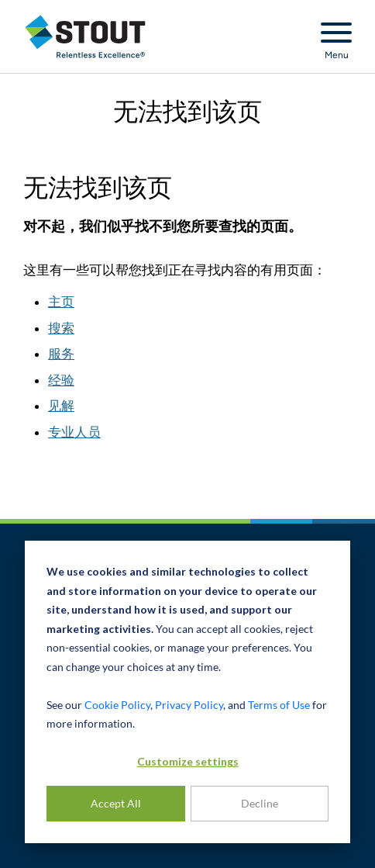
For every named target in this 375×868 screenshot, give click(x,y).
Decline (260, 803)
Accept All (116, 803)
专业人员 (74, 432)
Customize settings (188, 761)
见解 (61, 406)
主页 (61, 302)
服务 (61, 354)
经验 (61, 380)
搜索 (61, 328)
